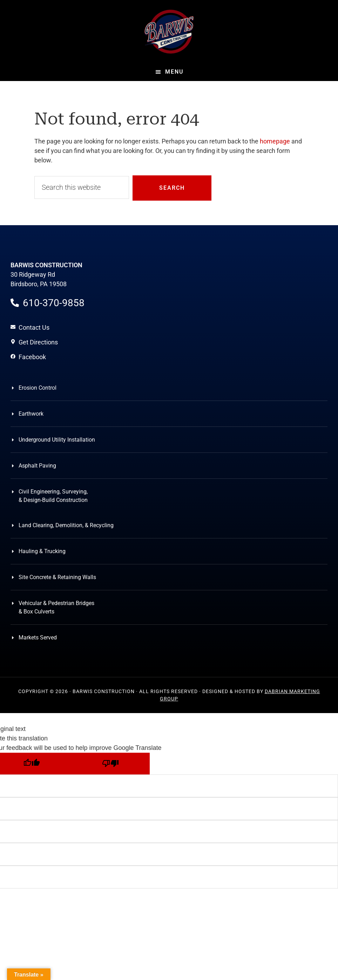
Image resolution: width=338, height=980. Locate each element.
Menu (174, 72)
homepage (275, 141)
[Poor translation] (110, 764)
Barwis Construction (169, 32)
